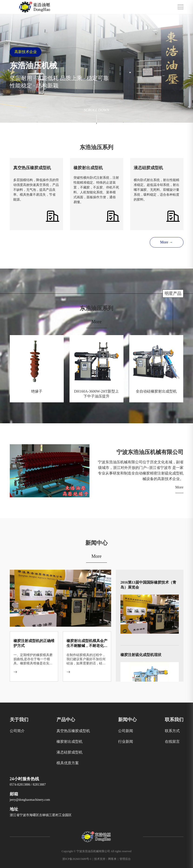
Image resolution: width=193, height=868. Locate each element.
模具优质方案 (68, 763)
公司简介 (17, 731)
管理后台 (125, 859)
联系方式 (172, 731)
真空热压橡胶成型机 (73, 731)
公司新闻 (126, 731)
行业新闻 (126, 742)
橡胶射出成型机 (70, 742)
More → (167, 242)
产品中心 (66, 720)
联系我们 (174, 720)
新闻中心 (127, 720)
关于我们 (19, 720)
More (96, 322)
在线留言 (172, 742)
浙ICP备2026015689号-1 (78, 859)
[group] (96, 68)
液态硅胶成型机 (70, 752)
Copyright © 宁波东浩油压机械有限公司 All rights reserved (96, 851)
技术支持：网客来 (106, 859)
